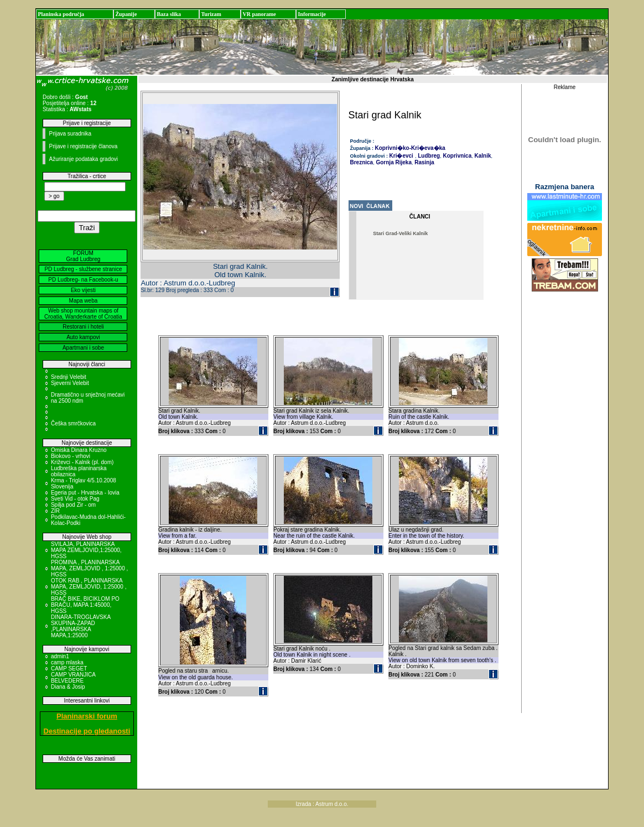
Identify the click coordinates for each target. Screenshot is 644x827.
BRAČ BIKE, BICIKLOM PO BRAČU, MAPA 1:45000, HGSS (85, 605)
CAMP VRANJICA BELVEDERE (73, 678)
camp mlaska (67, 662)
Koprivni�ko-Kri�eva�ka (410, 148)
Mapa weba (84, 301)
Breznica (362, 162)
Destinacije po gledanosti (87, 731)
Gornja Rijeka (393, 162)
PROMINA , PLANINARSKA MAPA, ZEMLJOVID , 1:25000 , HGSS (89, 568)
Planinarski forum (87, 716)
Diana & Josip (68, 687)
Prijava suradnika (70, 134)
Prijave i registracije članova (83, 146)
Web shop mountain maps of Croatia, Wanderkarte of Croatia (83, 314)
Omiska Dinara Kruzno (79, 450)
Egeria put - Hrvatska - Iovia (85, 493)
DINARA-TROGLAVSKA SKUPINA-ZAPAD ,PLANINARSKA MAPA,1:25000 (81, 626)
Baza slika (169, 14)
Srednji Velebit (69, 377)
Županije (126, 14)
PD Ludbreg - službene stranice (83, 269)
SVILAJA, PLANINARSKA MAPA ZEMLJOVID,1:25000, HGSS (86, 550)
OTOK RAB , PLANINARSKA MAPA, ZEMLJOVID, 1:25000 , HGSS (89, 587)
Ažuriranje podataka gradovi (83, 159)
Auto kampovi (83, 337)
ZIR (55, 511)
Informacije (312, 14)
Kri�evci (401, 156)
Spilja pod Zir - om (73, 505)
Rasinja (423, 162)
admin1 (60, 656)
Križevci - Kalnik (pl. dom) (82, 462)
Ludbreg (428, 156)
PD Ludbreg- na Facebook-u (83, 280)
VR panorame (259, 14)
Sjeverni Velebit (70, 383)
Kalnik (482, 156)
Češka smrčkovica (73, 423)
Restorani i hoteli (83, 327)
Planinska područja (61, 14)
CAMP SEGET (69, 669)
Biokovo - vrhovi (71, 456)
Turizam (211, 14)
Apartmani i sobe (83, 348)
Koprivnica (456, 156)
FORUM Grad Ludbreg (84, 256)
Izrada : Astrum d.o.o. (322, 804)
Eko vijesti (83, 290)
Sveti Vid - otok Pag (75, 499)
